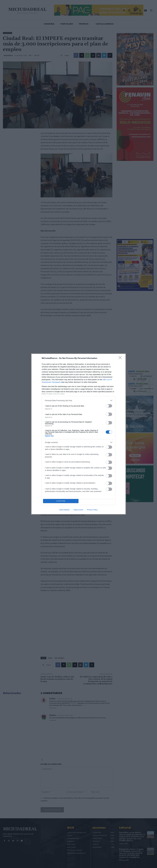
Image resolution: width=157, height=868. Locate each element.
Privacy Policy (92, 510)
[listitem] (78, 400)
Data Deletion (65, 510)
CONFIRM (61, 501)
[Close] (121, 358)
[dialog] (78, 434)
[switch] (109, 406)
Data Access (78, 510)
